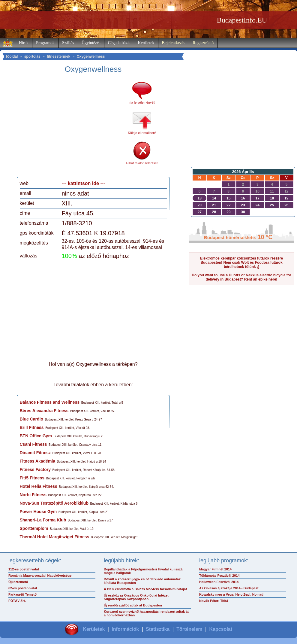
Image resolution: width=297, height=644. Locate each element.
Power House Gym (38, 512)
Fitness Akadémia (38, 461)
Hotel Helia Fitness (39, 486)
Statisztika (158, 629)
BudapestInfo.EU (242, 20)
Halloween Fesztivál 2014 (219, 582)
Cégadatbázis (119, 43)
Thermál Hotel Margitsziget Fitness (55, 537)
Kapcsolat (221, 629)
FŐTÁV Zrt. (17, 601)
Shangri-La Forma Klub (43, 520)
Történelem (189, 629)
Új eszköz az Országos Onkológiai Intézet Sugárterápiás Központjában (136, 597)
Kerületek (146, 43)
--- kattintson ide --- (84, 183)
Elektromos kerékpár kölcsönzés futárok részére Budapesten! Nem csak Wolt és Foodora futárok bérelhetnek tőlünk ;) (241, 263)
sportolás (32, 56)
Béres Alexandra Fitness (44, 411)
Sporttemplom (34, 528)
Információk (125, 629)
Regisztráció (203, 43)
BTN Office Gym (36, 436)
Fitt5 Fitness (32, 478)
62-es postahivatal (23, 588)
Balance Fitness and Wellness (50, 402)
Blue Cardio (32, 419)
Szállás (68, 43)
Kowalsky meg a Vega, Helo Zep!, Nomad (231, 594)
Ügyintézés (91, 43)
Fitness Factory (35, 469)
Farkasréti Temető (22, 594)
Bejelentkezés (174, 43)
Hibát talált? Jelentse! (142, 163)
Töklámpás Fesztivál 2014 (219, 576)
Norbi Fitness (33, 495)
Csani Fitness (33, 444)
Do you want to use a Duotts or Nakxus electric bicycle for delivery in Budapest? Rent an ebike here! (241, 277)
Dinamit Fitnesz (35, 453)
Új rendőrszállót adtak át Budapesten (133, 605)
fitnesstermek (58, 56)
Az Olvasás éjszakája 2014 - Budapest (229, 588)
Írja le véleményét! (142, 102)
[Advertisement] (70, 127)
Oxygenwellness (91, 56)
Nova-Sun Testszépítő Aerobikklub (54, 503)
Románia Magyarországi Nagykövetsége (40, 576)
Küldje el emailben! (142, 133)
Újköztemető (18, 582)
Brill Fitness (32, 427)
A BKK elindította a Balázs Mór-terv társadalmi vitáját (145, 589)
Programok (45, 43)
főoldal (12, 56)
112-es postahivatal (24, 569)
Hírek (24, 43)
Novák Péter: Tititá (214, 601)
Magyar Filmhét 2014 (215, 569)
